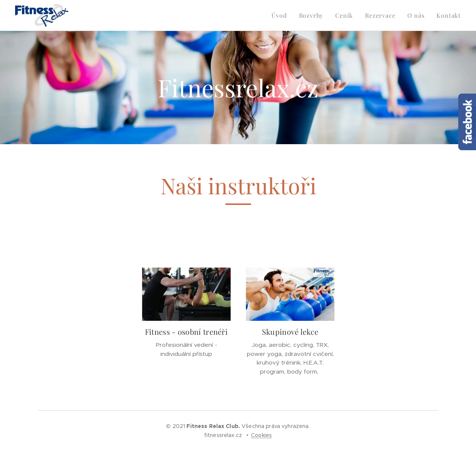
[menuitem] (281, 15)
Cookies (261, 435)
